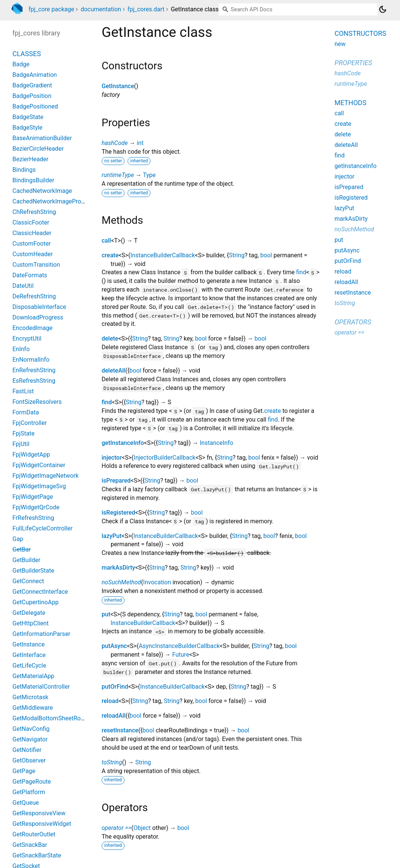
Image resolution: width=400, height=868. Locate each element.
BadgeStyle (27, 128)
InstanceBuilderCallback (163, 255)
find (301, 272)
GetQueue (26, 803)
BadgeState (28, 117)
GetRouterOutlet (34, 834)
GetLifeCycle (29, 666)
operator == (116, 828)
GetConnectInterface (40, 592)
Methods (351, 103)
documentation (101, 9)
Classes (27, 54)
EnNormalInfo (31, 360)
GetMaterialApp (33, 676)
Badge (21, 64)
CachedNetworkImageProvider (53, 201)
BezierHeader (30, 159)
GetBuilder (26, 560)
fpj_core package (51, 9)
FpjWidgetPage (33, 497)
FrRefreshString (33, 518)
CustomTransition (36, 265)
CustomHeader (33, 254)
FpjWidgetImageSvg (39, 486)
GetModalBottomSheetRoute (51, 718)
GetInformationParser (41, 634)
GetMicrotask (30, 697)
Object (142, 828)
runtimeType (118, 175)
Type (149, 175)
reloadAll (114, 716)
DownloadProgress (38, 317)
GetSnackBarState (37, 855)
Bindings (24, 170)
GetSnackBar (30, 845)
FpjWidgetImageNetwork (46, 476)
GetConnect (28, 581)
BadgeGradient (32, 85)
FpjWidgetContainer (39, 465)
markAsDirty (118, 568)
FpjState (24, 433)
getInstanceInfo (123, 443)
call (106, 241)
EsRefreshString (34, 381)
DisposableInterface (39, 307)
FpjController (30, 423)
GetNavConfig (31, 729)
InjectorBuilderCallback (164, 458)
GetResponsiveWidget (42, 824)
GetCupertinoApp (36, 602)
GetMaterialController (41, 687)
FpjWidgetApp (31, 455)
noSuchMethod (121, 582)
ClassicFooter (31, 222)
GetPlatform (29, 792)
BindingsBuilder (33, 180)
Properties (353, 63)
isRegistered (118, 513)
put (106, 614)
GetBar (22, 549)
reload (110, 701)
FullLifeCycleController (43, 528)
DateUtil (23, 286)
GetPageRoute (32, 782)
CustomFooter (32, 244)
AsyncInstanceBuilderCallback (179, 646)
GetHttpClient (30, 623)
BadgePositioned (35, 106)
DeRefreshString (34, 296)
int (140, 143)
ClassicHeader (32, 233)
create (110, 255)
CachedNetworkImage (42, 191)
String (237, 255)
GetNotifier (27, 750)
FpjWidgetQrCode (36, 507)
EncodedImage (33, 328)
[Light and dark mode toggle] (383, 9)
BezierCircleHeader (38, 149)
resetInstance (120, 730)
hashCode (115, 143)
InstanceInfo (217, 443)
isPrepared (116, 481)
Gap (18, 539)
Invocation (157, 582)
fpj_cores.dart (146, 9)
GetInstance (118, 86)
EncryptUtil (27, 338)
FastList (23, 391)
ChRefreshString (34, 212)
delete (110, 338)
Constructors (360, 33)
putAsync (114, 646)
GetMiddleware (33, 708)
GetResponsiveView (39, 813)
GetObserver (29, 760)
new (340, 44)
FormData (26, 412)
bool (266, 255)
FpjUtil (21, 444)
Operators (353, 322)
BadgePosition (32, 96)
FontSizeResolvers (37, 402)
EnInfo (21, 349)
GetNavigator (30, 739)
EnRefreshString (34, 370)
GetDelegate (29, 613)
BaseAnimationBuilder (42, 138)
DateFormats (30, 275)
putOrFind (115, 687)
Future (181, 655)
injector (112, 458)
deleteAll (113, 371)
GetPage (24, 771)
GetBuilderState (33, 571)
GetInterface (29, 655)
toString (112, 762)
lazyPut (112, 536)
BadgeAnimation (35, 75)
